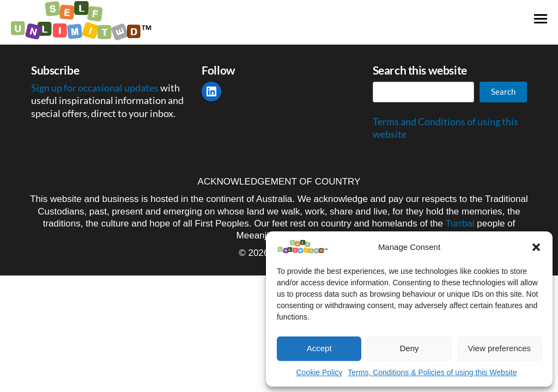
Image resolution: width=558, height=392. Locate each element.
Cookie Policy (319, 372)
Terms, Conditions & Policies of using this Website (432, 372)
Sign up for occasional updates (96, 88)
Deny (409, 348)
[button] (536, 247)
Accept (319, 348)
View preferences (500, 348)
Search (503, 91)
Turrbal (460, 223)
